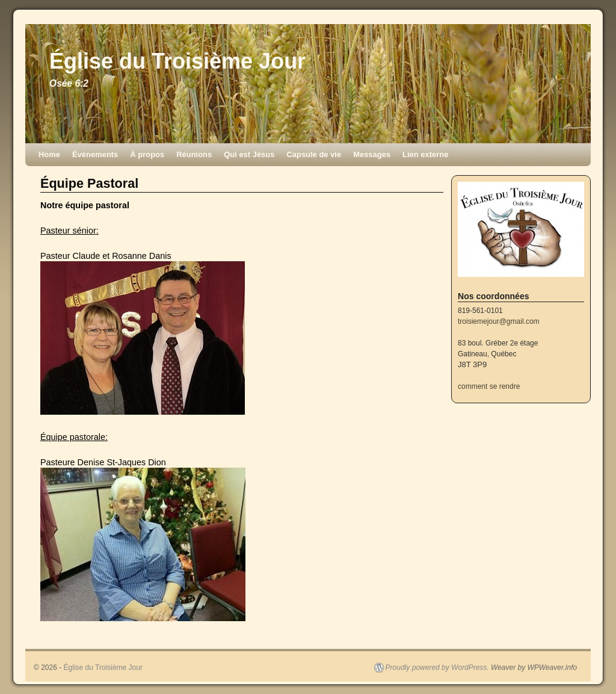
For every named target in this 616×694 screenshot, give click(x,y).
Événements (95, 154)
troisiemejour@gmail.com (499, 321)
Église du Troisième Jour (177, 61)
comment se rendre (489, 386)
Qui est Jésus (249, 154)
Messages (372, 154)
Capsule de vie (314, 154)
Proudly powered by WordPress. (437, 668)
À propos (147, 154)
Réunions (194, 154)
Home (49, 154)
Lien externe (425, 154)
